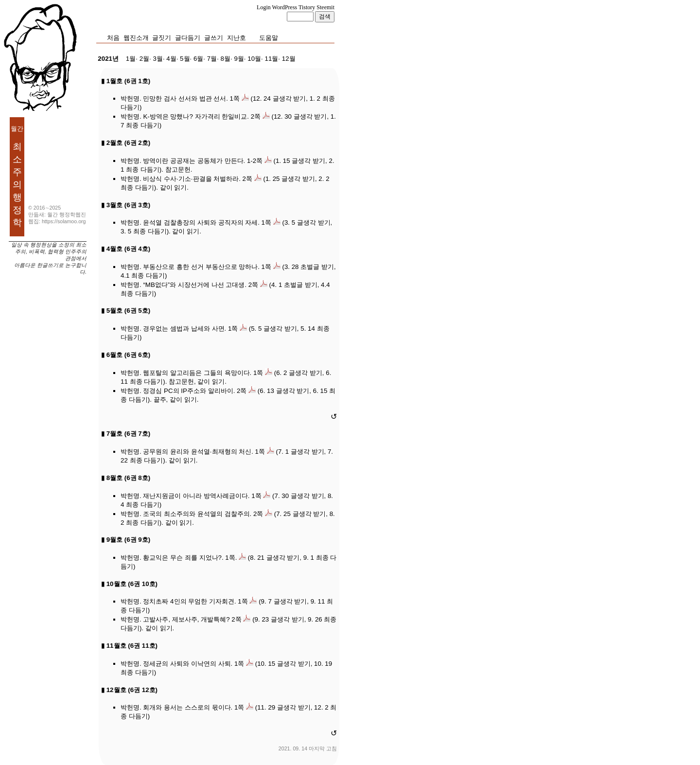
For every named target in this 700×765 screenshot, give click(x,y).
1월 (131, 59)
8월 (226, 59)
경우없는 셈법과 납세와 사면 (184, 329)
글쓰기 (214, 38)
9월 (239, 59)
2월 (144, 59)
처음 (113, 38)
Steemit (325, 7)
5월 (185, 59)
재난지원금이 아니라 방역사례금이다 (195, 496)
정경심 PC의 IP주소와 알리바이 (188, 391)
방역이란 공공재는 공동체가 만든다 (193, 161)
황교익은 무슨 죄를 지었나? (182, 558)
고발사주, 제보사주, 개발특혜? (186, 619)
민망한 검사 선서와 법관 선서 (184, 98)
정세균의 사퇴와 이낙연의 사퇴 (187, 664)
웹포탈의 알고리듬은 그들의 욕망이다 (196, 373)
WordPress (285, 7)
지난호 (236, 38)
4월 (171, 59)
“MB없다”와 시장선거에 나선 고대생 (194, 285)
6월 (198, 59)
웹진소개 (136, 38)
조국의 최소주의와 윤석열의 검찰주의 (196, 514)
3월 (157, 59)
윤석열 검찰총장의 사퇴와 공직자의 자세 (200, 222)
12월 (289, 59)
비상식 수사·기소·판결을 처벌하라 (191, 179)
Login (264, 7)
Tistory (307, 7)
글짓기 (162, 38)
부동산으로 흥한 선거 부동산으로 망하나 (200, 267)
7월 (212, 59)
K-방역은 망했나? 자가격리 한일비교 (195, 116)
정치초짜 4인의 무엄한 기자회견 (189, 601)
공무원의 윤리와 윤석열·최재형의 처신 (197, 452)
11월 (271, 59)
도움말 (269, 38)
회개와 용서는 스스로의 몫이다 (187, 707)
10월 (254, 59)
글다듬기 (188, 38)
